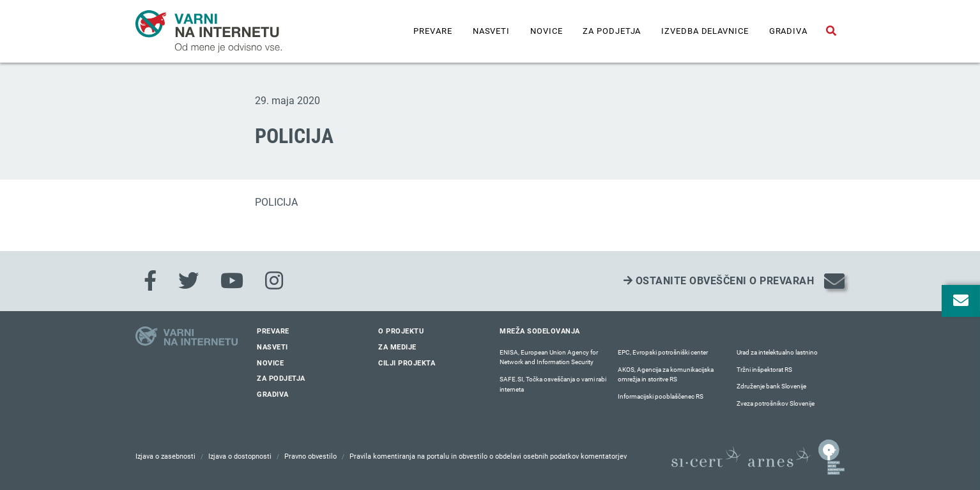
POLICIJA (276, 202)
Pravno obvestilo (310, 456)
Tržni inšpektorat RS (764, 370)
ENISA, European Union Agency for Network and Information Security (549, 357)
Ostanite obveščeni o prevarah (719, 281)
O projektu (401, 331)
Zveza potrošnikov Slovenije (776, 403)
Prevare (433, 31)
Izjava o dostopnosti (240, 456)
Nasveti (491, 31)
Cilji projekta (407, 363)
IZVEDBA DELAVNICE (705, 31)
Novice (546, 31)
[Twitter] (188, 281)
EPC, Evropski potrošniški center (663, 352)
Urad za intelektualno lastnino (777, 352)
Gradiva (788, 31)
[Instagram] (274, 281)
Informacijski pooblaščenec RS (661, 396)
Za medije (397, 347)
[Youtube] (232, 281)
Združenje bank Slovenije (771, 386)
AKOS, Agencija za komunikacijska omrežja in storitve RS (666, 375)
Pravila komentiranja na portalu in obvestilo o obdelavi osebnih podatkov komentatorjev (488, 456)
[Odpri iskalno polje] (831, 31)
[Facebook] (150, 281)
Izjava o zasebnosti (165, 456)
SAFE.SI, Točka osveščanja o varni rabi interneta (553, 384)
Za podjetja (612, 31)
